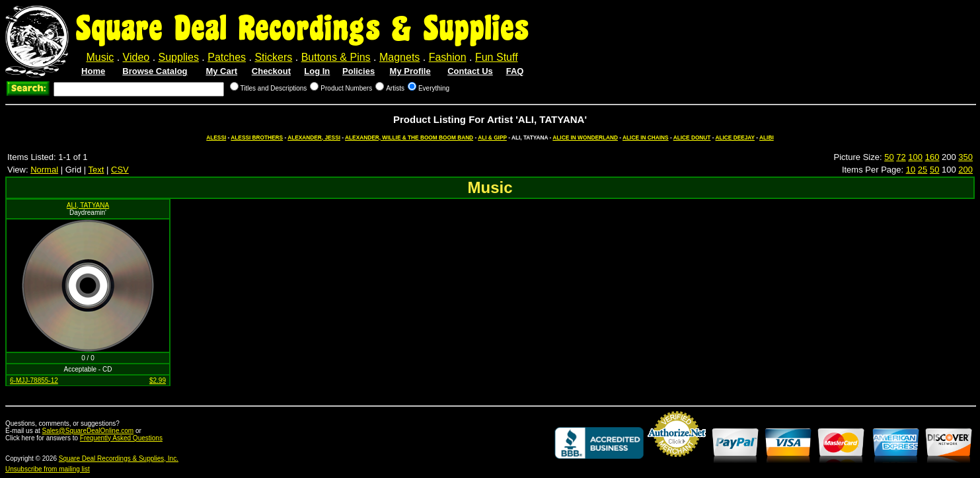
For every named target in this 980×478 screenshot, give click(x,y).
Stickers (273, 57)
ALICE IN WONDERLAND (585, 138)
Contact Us (470, 71)
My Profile (410, 71)
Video (136, 57)
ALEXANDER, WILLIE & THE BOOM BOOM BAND (409, 138)
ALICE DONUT (692, 138)
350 (965, 157)
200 (965, 170)
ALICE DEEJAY (735, 138)
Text (96, 170)
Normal (44, 170)
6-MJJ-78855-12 (34, 380)
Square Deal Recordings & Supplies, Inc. (119, 458)
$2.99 (158, 380)
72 (901, 157)
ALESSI (216, 138)
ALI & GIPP (492, 138)
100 (915, 157)
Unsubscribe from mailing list (48, 469)
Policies (358, 71)
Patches (227, 57)
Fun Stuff (497, 57)
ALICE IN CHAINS (646, 138)
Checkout (271, 71)
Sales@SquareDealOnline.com (88, 431)
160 (932, 157)
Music (100, 57)
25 (923, 170)
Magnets (399, 57)
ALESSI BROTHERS (257, 138)
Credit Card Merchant (677, 462)
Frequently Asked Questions (121, 438)
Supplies (179, 57)
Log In (317, 71)
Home (93, 71)
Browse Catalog (155, 71)
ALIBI (767, 138)
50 (889, 157)
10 (911, 170)
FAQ (515, 71)
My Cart (221, 71)
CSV (120, 170)
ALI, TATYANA (88, 205)
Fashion (448, 57)
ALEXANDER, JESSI (314, 138)
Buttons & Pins (336, 57)
